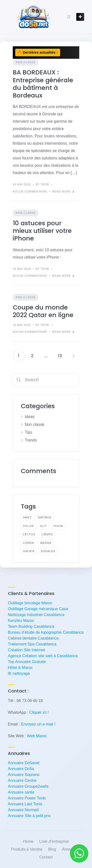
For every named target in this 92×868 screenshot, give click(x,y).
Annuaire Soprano (24, 775)
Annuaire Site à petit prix (29, 816)
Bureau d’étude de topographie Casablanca (46, 632)
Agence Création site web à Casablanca (43, 656)
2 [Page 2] (32, 356)
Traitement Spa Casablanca (32, 644)
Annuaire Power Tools (27, 798)
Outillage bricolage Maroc (30, 603)
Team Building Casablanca (31, 626)
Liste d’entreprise (54, 841)
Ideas (30, 417)
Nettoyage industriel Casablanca (36, 615)
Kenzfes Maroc (21, 621)
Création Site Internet (26, 650)
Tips (28, 432)
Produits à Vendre (27, 849)
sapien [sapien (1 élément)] (29, 551)
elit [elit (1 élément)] (44, 526)
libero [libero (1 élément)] (47, 534)
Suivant (74, 356)
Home (28, 841)
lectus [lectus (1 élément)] (29, 534)
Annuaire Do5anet (24, 763)
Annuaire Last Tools (25, 804)
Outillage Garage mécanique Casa (38, 609)
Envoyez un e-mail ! (38, 724)
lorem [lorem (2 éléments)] (28, 543)
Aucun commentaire (30, 191)
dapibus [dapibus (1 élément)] (45, 517)
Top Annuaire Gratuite (27, 662)
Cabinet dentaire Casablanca (33, 638)
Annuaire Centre (22, 780)
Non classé (26, 62)
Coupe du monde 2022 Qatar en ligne (43, 311)
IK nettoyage (19, 673)
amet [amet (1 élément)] (27, 517)
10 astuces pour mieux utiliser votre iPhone (42, 231)
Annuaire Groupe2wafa (28, 786)
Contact (46, 857)
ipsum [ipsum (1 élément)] (58, 526)
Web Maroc (37, 736)
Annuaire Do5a (21, 769)
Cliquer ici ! (39, 712)
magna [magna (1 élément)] (46, 543)
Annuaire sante (21, 792)
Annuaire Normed (23, 810)
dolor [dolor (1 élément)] (28, 526)
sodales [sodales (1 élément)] (48, 551)
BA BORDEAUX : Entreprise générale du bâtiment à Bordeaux (43, 84)
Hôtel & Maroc (20, 668)
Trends (31, 440)
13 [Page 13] (60, 356)
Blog (52, 849)
